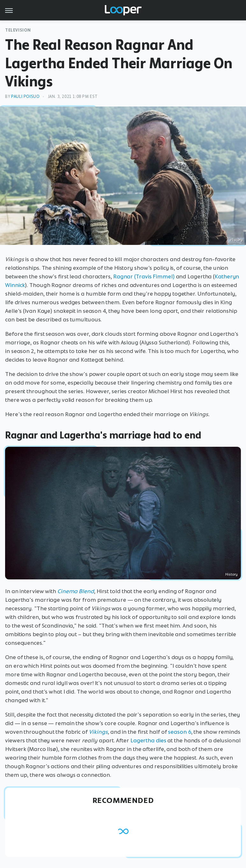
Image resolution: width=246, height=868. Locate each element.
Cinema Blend (76, 591)
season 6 (179, 732)
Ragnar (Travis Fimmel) (144, 276)
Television (18, 30)
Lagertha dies (148, 740)
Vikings (98, 732)
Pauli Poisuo (25, 96)
